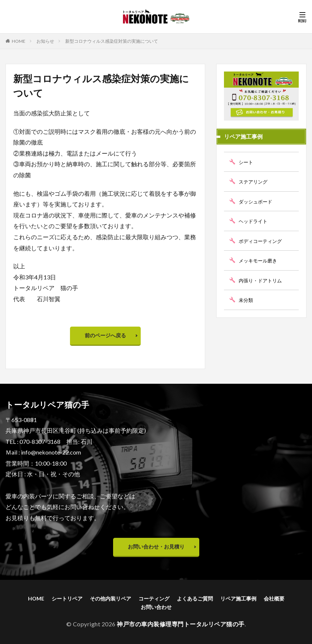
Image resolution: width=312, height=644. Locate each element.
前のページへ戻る (105, 335)
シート (246, 162)
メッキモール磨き (259, 260)
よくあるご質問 (195, 598)
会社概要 (274, 598)
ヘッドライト (254, 221)
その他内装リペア (111, 598)
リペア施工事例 (238, 598)
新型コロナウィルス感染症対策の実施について (112, 41)
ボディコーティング (262, 241)
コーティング (154, 598)
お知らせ (45, 41)
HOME (19, 41)
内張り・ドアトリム (262, 280)
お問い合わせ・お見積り (156, 546)
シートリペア (67, 598)
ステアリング (254, 182)
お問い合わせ (156, 607)
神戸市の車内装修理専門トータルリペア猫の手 (181, 624)
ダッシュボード (257, 201)
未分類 (246, 300)
